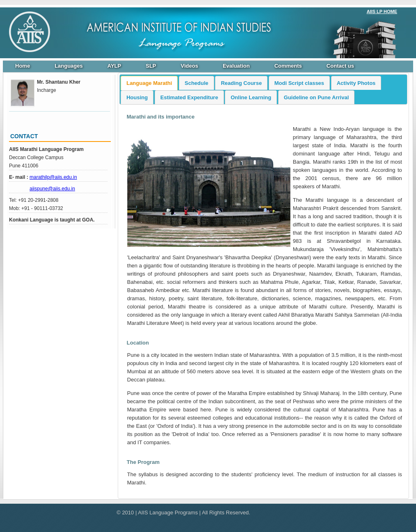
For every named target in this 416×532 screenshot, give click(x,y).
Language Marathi (149, 83)
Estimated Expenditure (189, 97)
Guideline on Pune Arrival (316, 97)
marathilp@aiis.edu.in (53, 177)
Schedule (197, 83)
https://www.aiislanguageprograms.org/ (27, 32)
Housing (137, 97)
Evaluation (236, 66)
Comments (288, 66)
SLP (151, 66)
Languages (69, 66)
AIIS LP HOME (382, 11)
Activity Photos (356, 83)
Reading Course (241, 83)
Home (23, 66)
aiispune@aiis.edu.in (52, 189)
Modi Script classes (299, 83)
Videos (190, 66)
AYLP (114, 66)
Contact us (340, 66)
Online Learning (251, 97)
